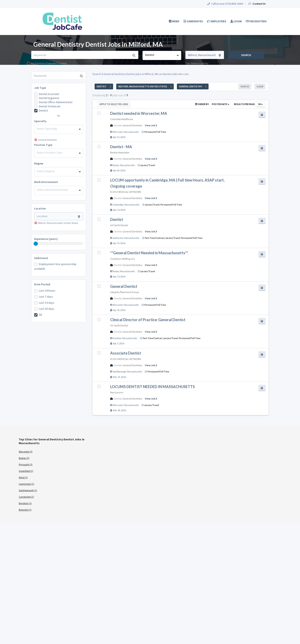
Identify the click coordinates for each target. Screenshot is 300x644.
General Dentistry (132, 125)
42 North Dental (119, 225)
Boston (116, 165)
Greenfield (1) (26, 471)
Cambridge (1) (26, 497)
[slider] (36, 244)
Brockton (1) (25, 503)
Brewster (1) (25, 510)
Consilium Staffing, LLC (123, 259)
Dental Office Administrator (56, 102)
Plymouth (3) (26, 464)
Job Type (40, 88)
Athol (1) (23, 477)
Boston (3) (24, 458)
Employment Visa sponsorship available (55, 266)
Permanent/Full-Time (155, 132)
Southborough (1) (28, 490)
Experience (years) (46, 239)
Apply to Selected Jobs (114, 104)
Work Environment (46, 182)
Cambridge (118, 205)
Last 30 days (47, 309)
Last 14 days (47, 303)
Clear (260, 86)
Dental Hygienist (49, 98)
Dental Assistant (49, 94)
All (40, 315)
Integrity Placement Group (124, 292)
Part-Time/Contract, (155, 238)
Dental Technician (50, 106)
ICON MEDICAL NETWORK (126, 192)
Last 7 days (46, 297)
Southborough (119, 372)
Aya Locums (117, 392)
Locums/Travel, (153, 205)
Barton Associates (120, 152)
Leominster (118, 238)
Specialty (40, 121)
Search (246, 55)
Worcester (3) (26, 452)
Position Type (43, 145)
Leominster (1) (26, 484)
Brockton (117, 338)
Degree (39, 163)
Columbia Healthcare (122, 119)
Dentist (43, 110)
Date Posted (42, 284)
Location (40, 208)
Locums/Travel (148, 165)
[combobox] (162, 55)
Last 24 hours (47, 291)
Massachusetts (131, 132)
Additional (41, 258)
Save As (245, 86)
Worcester (118, 132)
